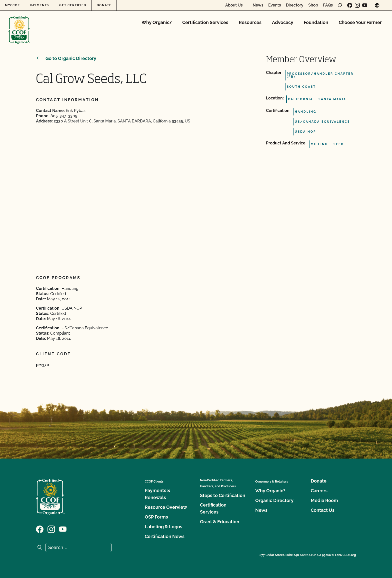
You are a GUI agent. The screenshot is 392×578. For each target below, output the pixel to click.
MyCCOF (12, 5)
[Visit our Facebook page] (350, 5)
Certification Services (205, 22)
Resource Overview (166, 507)
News (258, 5)
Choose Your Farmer (360, 22)
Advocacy (283, 22)
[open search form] (340, 5)
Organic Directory (274, 500)
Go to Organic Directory (66, 58)
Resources (250, 22)
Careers (319, 491)
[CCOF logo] (19, 25)
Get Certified (73, 5)
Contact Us (323, 510)
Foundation (316, 22)
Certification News (165, 536)
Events (275, 5)
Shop (313, 5)
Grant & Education (220, 522)
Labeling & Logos (163, 527)
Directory (295, 5)
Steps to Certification (223, 495)
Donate (104, 5)
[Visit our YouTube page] (365, 5)
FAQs (328, 5)
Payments (40, 5)
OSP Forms (156, 517)
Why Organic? (157, 22)
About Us (234, 5)
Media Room (324, 500)
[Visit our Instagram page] (357, 5)
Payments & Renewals (158, 494)
